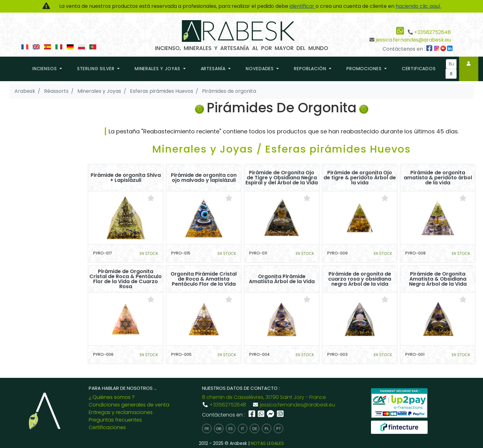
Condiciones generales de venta (129, 405)
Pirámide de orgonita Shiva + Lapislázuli (126, 178)
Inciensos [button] (45, 69)
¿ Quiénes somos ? (112, 397)
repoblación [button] (311, 69)
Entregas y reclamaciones (121, 412)
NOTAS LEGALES (267, 443)
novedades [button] (260, 69)
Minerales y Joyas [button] (158, 69)
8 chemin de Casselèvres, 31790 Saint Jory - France (264, 397)
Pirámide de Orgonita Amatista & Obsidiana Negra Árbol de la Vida (438, 279)
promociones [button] (365, 69)
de (255, 429)
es (231, 429)
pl (267, 429)
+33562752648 (432, 32)
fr (207, 429)
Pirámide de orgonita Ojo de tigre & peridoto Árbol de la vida (360, 178)
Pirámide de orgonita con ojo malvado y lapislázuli (204, 178)
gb (219, 429)
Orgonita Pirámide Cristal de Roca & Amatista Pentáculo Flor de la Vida (204, 279)
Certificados (419, 69)
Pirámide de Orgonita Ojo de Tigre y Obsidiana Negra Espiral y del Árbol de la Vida (282, 178)
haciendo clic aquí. (418, 6)
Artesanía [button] (214, 69)
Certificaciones (107, 427)
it (243, 429)
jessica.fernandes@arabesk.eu (413, 40)
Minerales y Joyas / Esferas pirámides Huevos (282, 149)
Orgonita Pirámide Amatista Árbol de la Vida (282, 279)
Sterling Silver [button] (96, 69)
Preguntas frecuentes (115, 420)
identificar (303, 6)
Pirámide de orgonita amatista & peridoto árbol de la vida (438, 178)
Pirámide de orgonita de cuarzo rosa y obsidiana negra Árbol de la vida (360, 279)
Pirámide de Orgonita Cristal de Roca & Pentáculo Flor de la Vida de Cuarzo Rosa (126, 279)
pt (279, 429)
